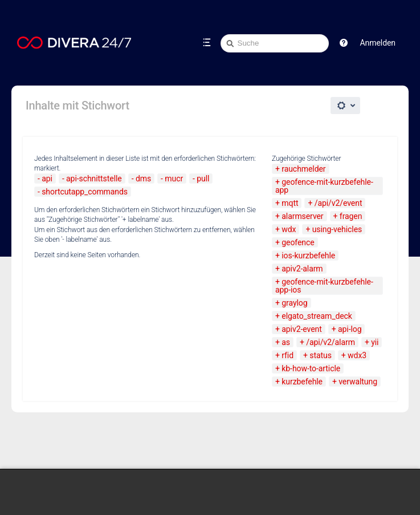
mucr (174, 179)
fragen (351, 216)
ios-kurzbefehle (308, 256)
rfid (288, 355)
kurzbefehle (302, 382)
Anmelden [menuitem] (378, 43)
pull (203, 179)
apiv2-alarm (302, 269)
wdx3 (357, 355)
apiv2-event (301, 329)
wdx (289, 229)
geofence (298, 242)
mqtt (290, 203)
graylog (294, 303)
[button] (344, 43)
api (47, 179)
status (321, 355)
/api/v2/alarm (331, 342)
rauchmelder (303, 169)
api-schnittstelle (94, 179)
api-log (350, 329)
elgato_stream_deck (317, 316)
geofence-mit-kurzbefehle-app (324, 186)
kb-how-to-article (311, 368)
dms (143, 179)
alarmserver (302, 216)
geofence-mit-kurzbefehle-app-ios (324, 286)
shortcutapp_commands (85, 192)
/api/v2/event (339, 203)
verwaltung (358, 382)
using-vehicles (337, 229)
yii (375, 342)
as (286, 342)
